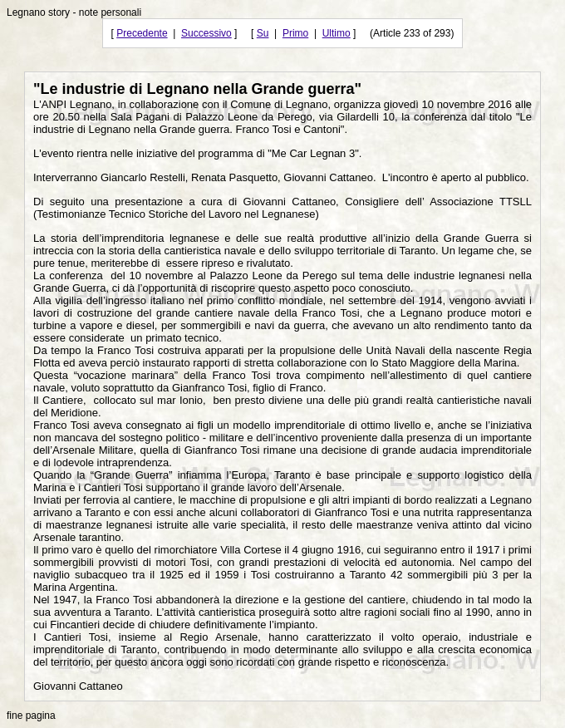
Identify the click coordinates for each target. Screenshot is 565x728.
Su (263, 33)
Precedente (142, 33)
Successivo (206, 33)
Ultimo (337, 33)
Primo (295, 33)
